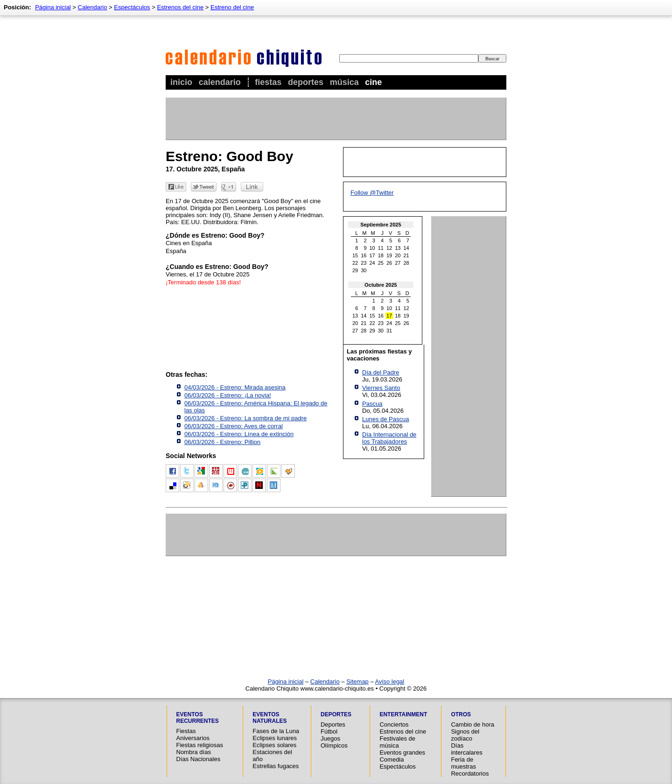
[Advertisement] (336, 119)
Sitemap (357, 682)
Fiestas (268, 82)
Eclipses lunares (275, 738)
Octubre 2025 (381, 285)
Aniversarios (193, 738)
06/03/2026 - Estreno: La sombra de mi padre (245, 418)
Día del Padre (381, 372)
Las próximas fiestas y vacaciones (379, 355)
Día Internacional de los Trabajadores (389, 438)
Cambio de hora (472, 724)
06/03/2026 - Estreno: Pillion (222, 442)
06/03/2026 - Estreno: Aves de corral (234, 426)
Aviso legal (390, 682)
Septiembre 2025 (381, 225)
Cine (373, 82)
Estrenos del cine (180, 7)
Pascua (372, 404)
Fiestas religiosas (200, 745)
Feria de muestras (463, 763)
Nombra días (194, 752)
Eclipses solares (274, 745)
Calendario (220, 82)
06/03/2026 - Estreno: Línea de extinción (239, 434)
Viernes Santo (381, 388)
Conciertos (394, 724)
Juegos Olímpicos (334, 742)
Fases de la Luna (276, 731)
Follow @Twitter (372, 193)
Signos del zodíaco (465, 735)
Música (344, 82)
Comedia (392, 759)
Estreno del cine (232, 7)
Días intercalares (466, 749)
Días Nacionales (199, 759)
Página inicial (53, 7)
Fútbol (329, 731)
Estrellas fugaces (276, 766)
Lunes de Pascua (385, 419)
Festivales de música (397, 742)
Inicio (181, 82)
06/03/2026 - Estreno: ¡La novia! (228, 395)
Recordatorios (470, 773)
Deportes (306, 82)
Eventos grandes (402, 752)
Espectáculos (132, 7)
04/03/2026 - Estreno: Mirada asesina (235, 387)
